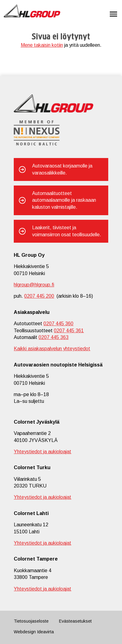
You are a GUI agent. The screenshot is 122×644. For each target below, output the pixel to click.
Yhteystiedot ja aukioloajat (43, 452)
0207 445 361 (69, 331)
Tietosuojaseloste (31, 621)
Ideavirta (45, 632)
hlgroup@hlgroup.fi (34, 285)
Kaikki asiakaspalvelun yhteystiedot (52, 349)
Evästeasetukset (75, 621)
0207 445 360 (58, 324)
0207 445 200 (39, 296)
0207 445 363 (54, 337)
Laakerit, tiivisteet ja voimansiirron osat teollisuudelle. (67, 231)
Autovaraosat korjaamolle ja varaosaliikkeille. (62, 169)
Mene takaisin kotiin (42, 45)
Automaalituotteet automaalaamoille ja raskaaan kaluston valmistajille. (64, 200)
